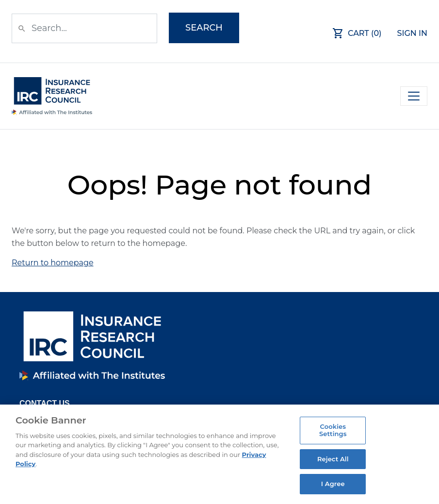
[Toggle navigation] (414, 96)
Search (204, 28)
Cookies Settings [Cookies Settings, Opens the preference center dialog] (333, 430)
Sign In (413, 33)
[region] (219, 454)
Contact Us (45, 403)
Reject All (333, 459)
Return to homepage (53, 263)
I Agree (333, 484)
